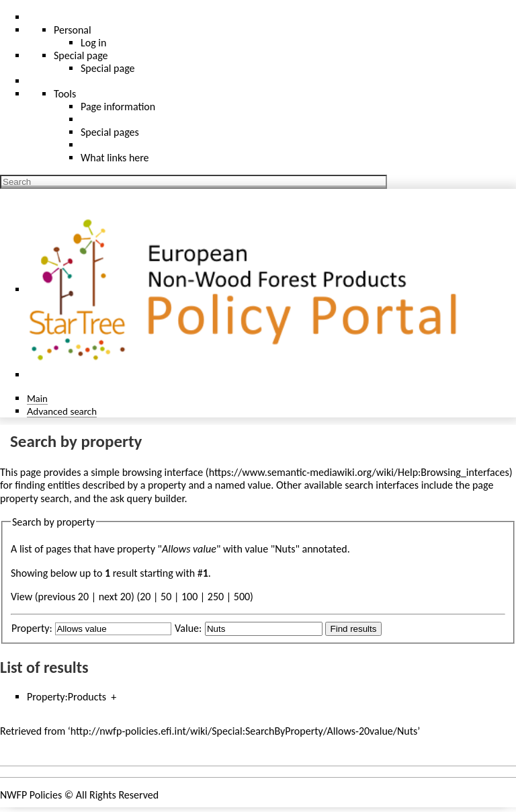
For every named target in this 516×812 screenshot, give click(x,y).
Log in (93, 43)
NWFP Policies (31, 795)
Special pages (110, 132)
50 (166, 597)
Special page (108, 68)
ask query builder (147, 498)
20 (145, 597)
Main (37, 398)
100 (189, 597)
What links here (115, 158)
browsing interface (163, 472)
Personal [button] (73, 30)
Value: (188, 628)
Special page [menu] (81, 55)
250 (216, 597)
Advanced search (62, 411)
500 (242, 597)
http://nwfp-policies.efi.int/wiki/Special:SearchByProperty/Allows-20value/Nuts (244, 731)
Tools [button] (65, 94)
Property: (32, 628)
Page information (118, 107)
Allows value (189, 549)
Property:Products (67, 697)
